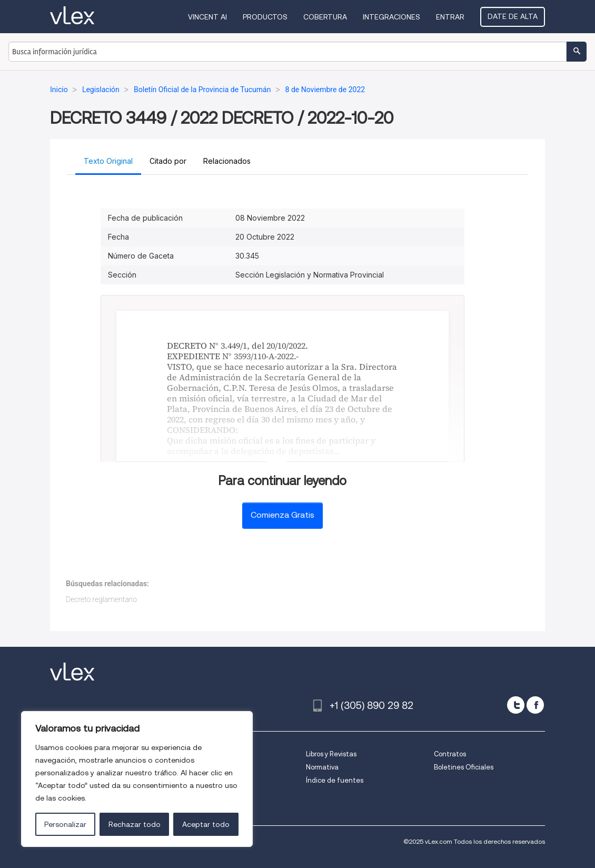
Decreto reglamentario (101, 599)
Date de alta (513, 16)
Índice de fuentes (335, 780)
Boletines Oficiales (464, 767)
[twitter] (516, 705)
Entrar (450, 17)
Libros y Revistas (331, 754)
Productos (265, 17)
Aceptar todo (206, 824)
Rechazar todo (135, 824)
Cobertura (325, 17)
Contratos (450, 754)
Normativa (322, 767)
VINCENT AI (207, 17)
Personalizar (65, 824)
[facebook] (535, 705)
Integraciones (391, 17)
